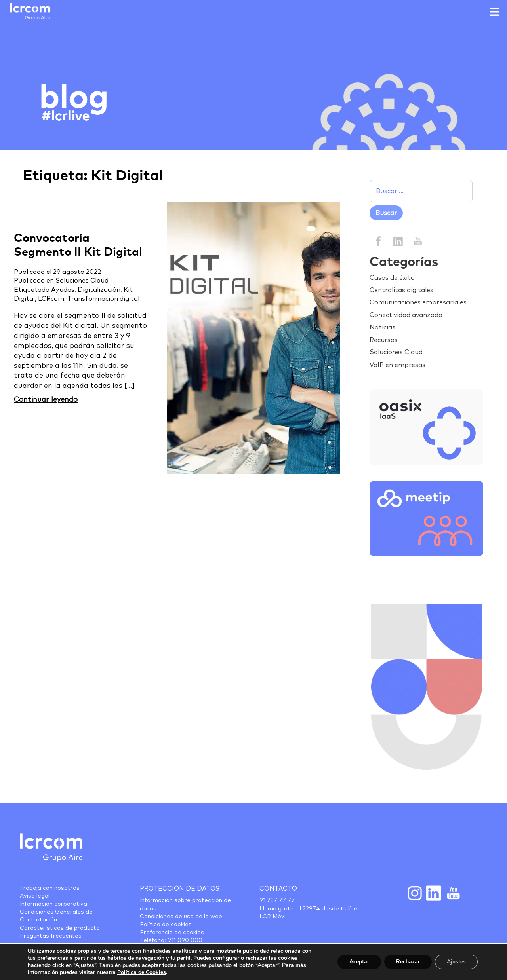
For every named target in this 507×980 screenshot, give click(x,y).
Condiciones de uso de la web (181, 917)
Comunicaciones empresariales (418, 302)
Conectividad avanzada (406, 315)
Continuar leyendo (46, 400)
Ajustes (456, 962)
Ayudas (63, 290)
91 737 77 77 (277, 900)
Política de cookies (166, 925)
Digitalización (99, 290)
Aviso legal (35, 896)
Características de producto (60, 928)
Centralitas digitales (401, 290)
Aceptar (359, 962)
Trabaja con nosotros (50, 888)
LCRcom (51, 299)
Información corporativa (53, 904)
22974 (311, 909)
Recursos (384, 340)
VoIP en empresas (397, 365)
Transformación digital (103, 299)
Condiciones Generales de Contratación (56, 916)
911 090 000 (185, 940)
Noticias (382, 327)
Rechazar (408, 962)
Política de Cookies (142, 972)
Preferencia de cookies (172, 933)
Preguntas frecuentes (51, 936)
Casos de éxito (392, 278)
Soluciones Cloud (82, 281)
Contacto (278, 889)
